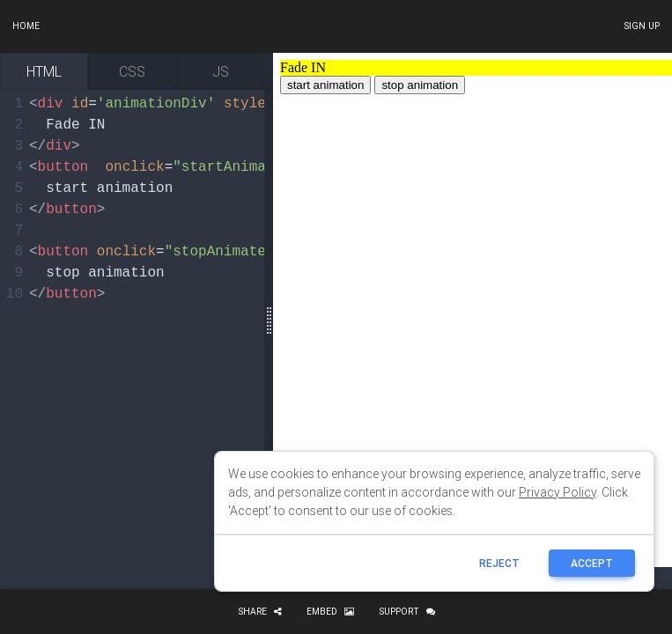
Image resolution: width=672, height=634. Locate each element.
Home (26, 26)
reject (499, 563)
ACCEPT (592, 563)
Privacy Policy (558, 492)
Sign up (642, 26)
